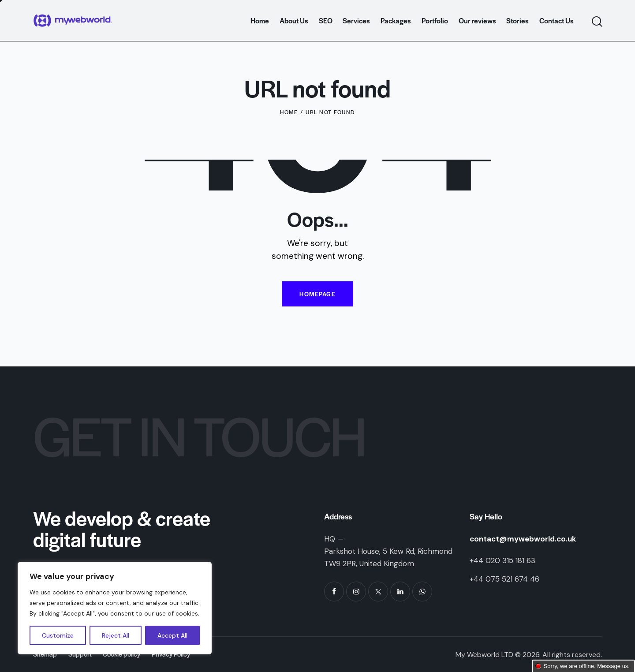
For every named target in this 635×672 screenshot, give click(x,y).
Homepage (317, 294)
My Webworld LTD (484, 655)
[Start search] (596, 22)
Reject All (116, 635)
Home (289, 112)
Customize (58, 635)
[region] (115, 608)
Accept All (172, 635)
